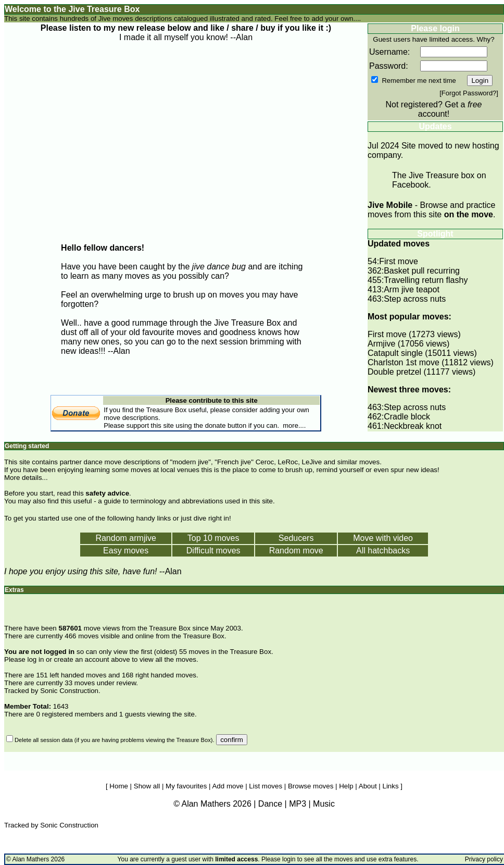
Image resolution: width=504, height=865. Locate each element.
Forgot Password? (469, 93)
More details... (26, 478)
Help (346, 786)
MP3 (298, 804)
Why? (486, 39)
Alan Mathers (31, 859)
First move (399, 261)
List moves (266, 786)
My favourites (186, 786)
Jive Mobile (390, 205)
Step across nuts (415, 299)
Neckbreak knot (413, 426)
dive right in (211, 518)
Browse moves (311, 786)
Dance (270, 804)
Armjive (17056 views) (408, 344)
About (368, 786)
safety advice (107, 493)
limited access (451, 39)
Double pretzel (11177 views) (421, 372)
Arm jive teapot (412, 289)
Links (391, 786)
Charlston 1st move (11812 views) (431, 362)
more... (293, 425)
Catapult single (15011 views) (422, 353)
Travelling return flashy (426, 280)
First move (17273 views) (414, 334)
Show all (147, 786)
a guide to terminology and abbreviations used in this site (185, 501)
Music (324, 804)
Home (119, 786)
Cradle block (407, 417)
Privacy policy (484, 859)
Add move (228, 786)
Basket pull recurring (422, 271)
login (289, 859)
